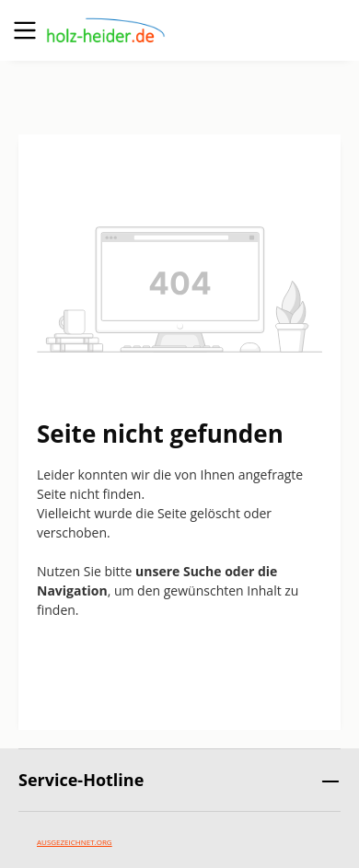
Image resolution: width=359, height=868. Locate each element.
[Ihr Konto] (284, 30)
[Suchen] (235, 30)
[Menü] (25, 30)
